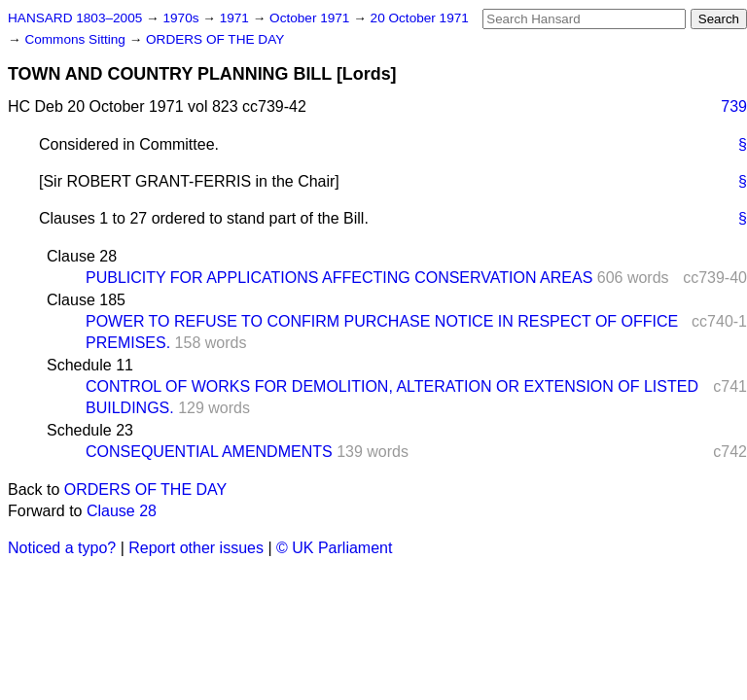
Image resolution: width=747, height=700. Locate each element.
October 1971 (311, 18)
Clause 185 (86, 300)
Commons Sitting (76, 39)
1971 (236, 18)
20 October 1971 (420, 18)
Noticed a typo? (62, 548)
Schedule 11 (90, 365)
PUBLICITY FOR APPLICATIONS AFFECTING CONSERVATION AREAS (339, 278)
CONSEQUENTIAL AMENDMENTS (209, 452)
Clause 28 (82, 256)
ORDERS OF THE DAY (215, 39)
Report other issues (196, 548)
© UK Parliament (334, 548)
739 (734, 106)
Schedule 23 (90, 430)
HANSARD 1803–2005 (75, 18)
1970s (182, 18)
